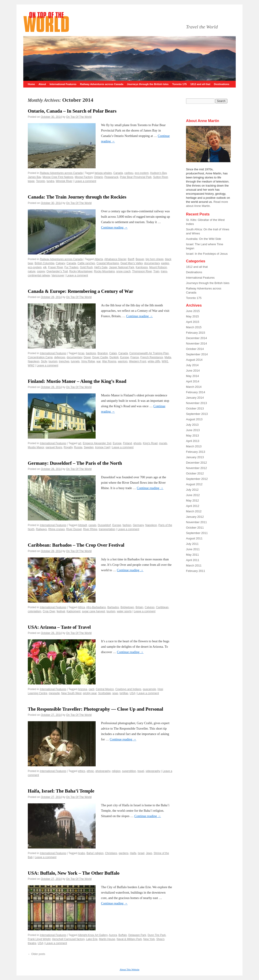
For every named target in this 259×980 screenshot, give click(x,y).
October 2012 (195, 473)
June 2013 (193, 430)
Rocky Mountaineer (81, 271)
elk (45, 267)
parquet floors (54, 447)
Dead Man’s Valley (132, 263)
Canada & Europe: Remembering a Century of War (80, 291)
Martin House (107, 939)
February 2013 (196, 452)
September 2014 (197, 354)
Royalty (68, 447)
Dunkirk (114, 357)
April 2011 (193, 560)
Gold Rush (86, 267)
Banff (131, 259)
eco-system (142, 173)
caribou (129, 173)
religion (116, 771)
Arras (81, 353)
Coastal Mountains (108, 263)
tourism (53, 361)
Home (31, 84)
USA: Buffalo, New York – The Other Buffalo (74, 873)
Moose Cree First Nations (58, 177)
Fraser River (55, 267)
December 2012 (197, 463)
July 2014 (192, 365)
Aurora (113, 935)
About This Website (129, 969)
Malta (168, 357)
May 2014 (192, 376)
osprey (41, 271)
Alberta (99, 259)
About (42, 84)
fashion (127, 525)
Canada (118, 173)
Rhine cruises (57, 529)
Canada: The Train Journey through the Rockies (77, 197)
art (80, 443)
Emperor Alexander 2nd (97, 443)
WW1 (165, 361)
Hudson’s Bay (158, 173)
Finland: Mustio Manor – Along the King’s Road (77, 381)
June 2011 (193, 549)
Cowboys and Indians (128, 689)
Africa (81, 607)
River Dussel (74, 529)
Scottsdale (104, 693)
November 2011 (197, 522)
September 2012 (197, 479)
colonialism (34, 611)
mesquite (54, 693)
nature (32, 271)
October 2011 (195, 528)
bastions (91, 353)
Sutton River (160, 177)
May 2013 (192, 436)
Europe (125, 357)
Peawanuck (111, 177)
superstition (129, 771)
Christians (111, 853)
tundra (50, 181)
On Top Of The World (79, 117)
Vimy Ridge (88, 361)
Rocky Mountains (104, 271)
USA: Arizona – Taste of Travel (59, 627)
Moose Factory (84, 177)
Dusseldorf (104, 525)
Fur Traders (71, 267)
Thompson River (142, 271)
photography (103, 771)
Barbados (113, 607)
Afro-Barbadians (96, 607)
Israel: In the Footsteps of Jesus (207, 254)
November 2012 (197, 468)
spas (115, 693)
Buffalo (123, 935)
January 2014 (195, 398)
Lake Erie (92, 939)
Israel (141, 853)
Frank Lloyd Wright (39, 939)
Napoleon (34, 361)
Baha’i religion (95, 853)
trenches (64, 361)
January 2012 (195, 517)
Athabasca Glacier (115, 259)
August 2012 (194, 484)
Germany (138, 525)
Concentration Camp (40, 357)
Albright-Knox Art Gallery (93, 935)
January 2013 (195, 457)
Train (156, 271)
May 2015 (192, 316)
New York (149, 939)
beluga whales (103, 173)
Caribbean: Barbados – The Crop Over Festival (76, 545)
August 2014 (194, 360)
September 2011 (197, 533)
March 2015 (194, 327)
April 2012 (193, 506)
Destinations (221, 84)
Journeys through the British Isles (148, 84)
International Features (63, 84)
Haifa (133, 853)
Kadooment (73, 611)
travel (141, 771)
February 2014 (196, 392)
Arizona (83, 689)
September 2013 (197, 414)
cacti (91, 689)
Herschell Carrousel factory (68, 939)
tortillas (124, 693)
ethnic (90, 771)
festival (61, 611)
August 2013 (194, 419)
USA (132, 693)
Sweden (89, 447)
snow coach (124, 271)
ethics (81, 771)
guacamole (150, 689)
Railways (41, 529)
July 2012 (192, 490)
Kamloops (142, 267)
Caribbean (162, 607)
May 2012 (192, 500)
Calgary (60, 263)
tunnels (75, 361)
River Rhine (90, 529)
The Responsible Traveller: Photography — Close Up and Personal (95, 709)
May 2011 (192, 555)
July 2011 (192, 544)
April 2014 (193, 381)
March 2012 (194, 511)
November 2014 (197, 343)
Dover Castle (100, 357)
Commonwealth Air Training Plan (149, 353)
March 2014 (194, 387)
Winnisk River (64, 181)
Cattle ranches (86, 263)
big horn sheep (154, 259)
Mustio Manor (36, 447)
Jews (149, 853)
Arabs (81, 853)
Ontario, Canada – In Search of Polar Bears (72, 111)
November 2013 (197, 403)
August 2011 (194, 538)
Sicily (44, 361)
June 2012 (193, 495)
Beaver (140, 259)
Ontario (98, 177)
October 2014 (195, 349)
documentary (152, 263)
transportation (107, 529)
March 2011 (194, 565)
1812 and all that (200, 84)
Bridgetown (127, 607)
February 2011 (196, 571)
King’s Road (150, 443)
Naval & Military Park (129, 939)
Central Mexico (105, 689)
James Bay (34, 177)
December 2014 (197, 338)
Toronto (40, 181)
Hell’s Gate (101, 267)
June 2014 (193, 371)
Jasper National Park (121, 267)
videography (153, 771)
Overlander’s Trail (57, 271)
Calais (113, 353)
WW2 (31, 365)
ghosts (137, 443)
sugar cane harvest (93, 611)
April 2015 (193, 322)
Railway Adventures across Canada (102, 84)
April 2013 (193, 441)
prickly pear (90, 693)
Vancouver (58, 275)
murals (163, 443)
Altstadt (82, 525)
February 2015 (196, 333)
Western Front (138, 361)
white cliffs (154, 361)
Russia (78, 447)
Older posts (36, 954)
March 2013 (194, 446)
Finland (127, 443)
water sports (124, 611)
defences (60, 357)
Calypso (150, 607)
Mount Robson (158, 267)
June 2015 (193, 311)
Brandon (103, 353)
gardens (124, 853)
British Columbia (44, 263)
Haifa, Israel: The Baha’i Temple (61, 791)
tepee (31, 181)
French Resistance (152, 357)
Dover (87, 357)
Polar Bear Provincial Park (136, 177)
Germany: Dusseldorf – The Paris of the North (75, 463)
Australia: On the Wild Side (204, 239)
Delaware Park (137, 935)
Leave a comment (85, 181)
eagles (165, 263)
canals (92, 525)
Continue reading (114, 227)
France (135, 357)
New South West (71, 693)
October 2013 (195, 408)
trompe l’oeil (102, 447)
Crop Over (49, 611)
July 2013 (192, 425)
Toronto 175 (179, 84)
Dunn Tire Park (157, 935)
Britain (139, 607)
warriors (123, 361)
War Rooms (109, 361)
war (99, 361)
